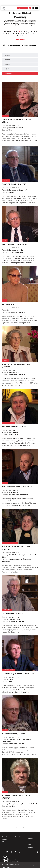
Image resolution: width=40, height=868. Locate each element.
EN (33, 2)
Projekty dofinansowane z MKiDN (31, 837)
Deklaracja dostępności (30, 834)
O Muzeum (30, 831)
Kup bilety (5, 834)
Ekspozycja (5, 831)
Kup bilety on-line (22, 2)
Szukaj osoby (21, 34)
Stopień (7, 63)
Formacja (7, 54)
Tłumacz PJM (18, 831)
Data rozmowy (9, 68)
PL (30, 2)
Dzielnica (7, 59)
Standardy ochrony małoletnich (32, 841)
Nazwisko (7, 50)
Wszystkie (7, 26)
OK (29, 865)
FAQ (3, 836)
